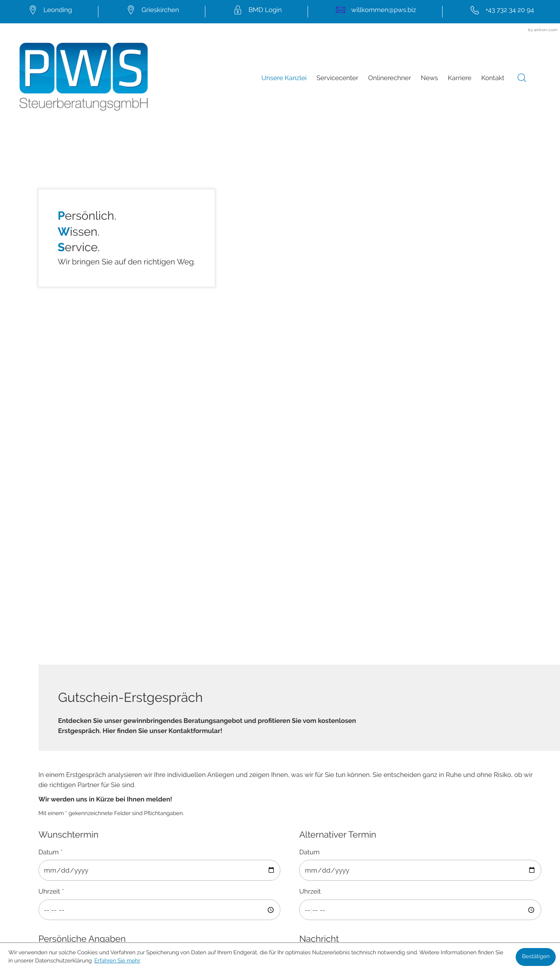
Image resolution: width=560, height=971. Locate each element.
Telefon (50, 585)
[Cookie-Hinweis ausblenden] (536, 957)
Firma (47, 426)
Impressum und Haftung (280, 908)
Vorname (52, 506)
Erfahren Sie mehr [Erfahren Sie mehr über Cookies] (117, 961)
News (429, 79)
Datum (51, 322)
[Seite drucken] (168, 745)
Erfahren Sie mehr (336, 640)
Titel (45, 466)
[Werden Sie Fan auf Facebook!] (246, 855)
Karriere (460, 79)
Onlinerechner (390, 79)
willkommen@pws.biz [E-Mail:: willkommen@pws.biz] (176, 823)
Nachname (57, 545)
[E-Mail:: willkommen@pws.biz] (375, 11)
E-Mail (50, 625)
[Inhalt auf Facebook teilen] (68, 745)
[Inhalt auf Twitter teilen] (116, 745)
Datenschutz (280, 899)
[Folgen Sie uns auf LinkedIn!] (280, 855)
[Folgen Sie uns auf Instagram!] (314, 855)
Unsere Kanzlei (284, 79)
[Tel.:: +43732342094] (501, 11)
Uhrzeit (51, 361)
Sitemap (280, 889)
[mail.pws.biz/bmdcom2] (256, 11)
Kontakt (493, 79)
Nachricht (319, 409)
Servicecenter (338, 79)
